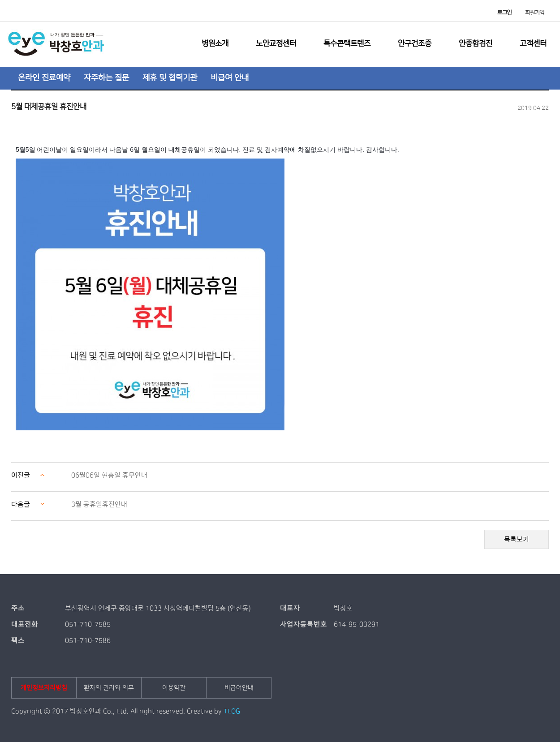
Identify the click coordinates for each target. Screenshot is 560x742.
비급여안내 (239, 688)
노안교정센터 (276, 43)
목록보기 (517, 539)
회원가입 (535, 13)
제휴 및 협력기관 (170, 78)
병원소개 (215, 43)
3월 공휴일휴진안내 (99, 504)
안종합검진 (476, 43)
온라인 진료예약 (44, 78)
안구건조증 (415, 43)
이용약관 (174, 688)
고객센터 (533, 43)
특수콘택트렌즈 (347, 43)
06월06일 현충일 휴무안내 (109, 475)
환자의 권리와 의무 (109, 688)
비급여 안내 (230, 78)
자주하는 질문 (106, 78)
